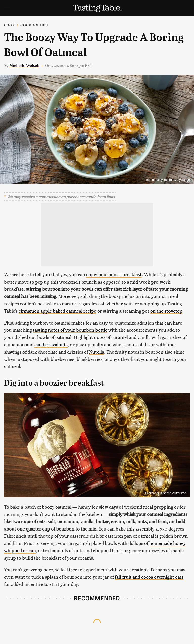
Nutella (97, 352)
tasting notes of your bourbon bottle (70, 330)
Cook (9, 25)
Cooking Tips (34, 25)
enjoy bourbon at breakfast (114, 274)
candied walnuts (51, 344)
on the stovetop (166, 311)
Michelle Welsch (24, 65)
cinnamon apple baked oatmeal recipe (57, 311)
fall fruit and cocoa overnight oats (149, 577)
